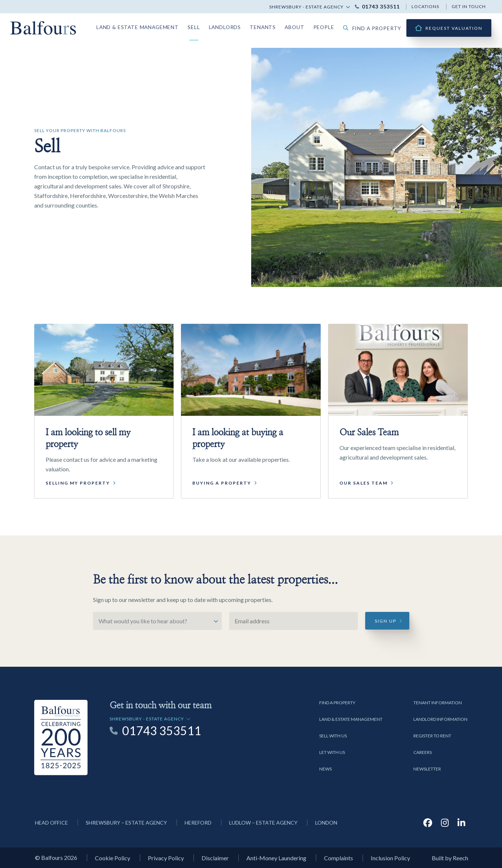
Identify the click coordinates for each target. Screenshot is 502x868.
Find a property (375, 28)
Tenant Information (438, 703)
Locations (425, 6)
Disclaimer (215, 858)
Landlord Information (440, 719)
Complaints (339, 858)
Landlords (237, 26)
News (325, 769)
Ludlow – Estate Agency (263, 823)
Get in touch (469, 6)
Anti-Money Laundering (276, 858)
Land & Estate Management (155, 26)
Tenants (272, 26)
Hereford (198, 823)
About (302, 26)
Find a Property (337, 703)
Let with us (332, 752)
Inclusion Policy (390, 858)
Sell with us (333, 736)
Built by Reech (450, 858)
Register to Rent (432, 736)
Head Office (51, 823)
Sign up (386, 621)
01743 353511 (381, 7)
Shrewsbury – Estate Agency (126, 823)
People (330, 26)
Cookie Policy (113, 858)
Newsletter (427, 769)
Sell (207, 26)
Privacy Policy (166, 858)
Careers (423, 752)
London (326, 823)
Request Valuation (454, 28)
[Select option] (157, 621)
